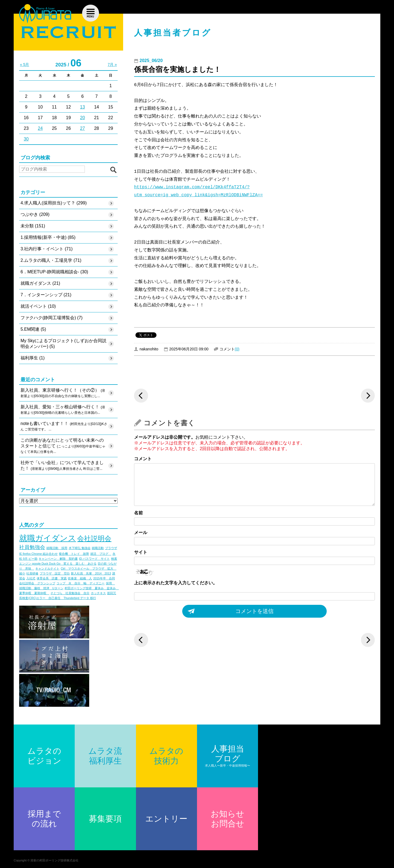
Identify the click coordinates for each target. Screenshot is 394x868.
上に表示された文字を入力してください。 (176, 583)
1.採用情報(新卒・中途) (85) (48, 237)
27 (83, 128)
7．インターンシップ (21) (46, 295)
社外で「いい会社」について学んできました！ (62, 466)
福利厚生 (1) (33, 358)
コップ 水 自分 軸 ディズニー (80, 583)
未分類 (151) (33, 226)
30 (26, 139)
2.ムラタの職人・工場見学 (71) (51, 260)
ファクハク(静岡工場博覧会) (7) (52, 318)
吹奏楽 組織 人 (80, 578)
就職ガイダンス (48, 538)
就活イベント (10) (38, 306)
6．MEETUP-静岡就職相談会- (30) (54, 272)
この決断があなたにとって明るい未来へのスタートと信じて (63, 446)
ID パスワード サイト (95, 559)
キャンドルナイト (47, 568)
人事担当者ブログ (173, 33)
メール (141, 533)
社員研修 (32, 573)
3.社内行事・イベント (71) (47, 249)
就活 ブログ (101, 554)
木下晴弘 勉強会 (80, 548)
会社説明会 (94, 539)
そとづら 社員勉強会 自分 (70, 593)
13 (83, 107)
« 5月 (24, 64)
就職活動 (98, 548)
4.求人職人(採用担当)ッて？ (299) (54, 203)
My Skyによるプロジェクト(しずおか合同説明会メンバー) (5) (63, 344)
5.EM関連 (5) (33, 329)
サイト (141, 552)
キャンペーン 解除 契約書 (58, 559)
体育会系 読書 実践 (52, 578)
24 (40, 128)
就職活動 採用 (57, 548)
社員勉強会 (32, 547)
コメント (143, 459)
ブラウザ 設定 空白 (55, 573)
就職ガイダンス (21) (40, 283)
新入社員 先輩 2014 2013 (91, 573)
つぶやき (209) (35, 214)
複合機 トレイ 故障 (74, 554)
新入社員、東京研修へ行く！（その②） (63, 393)
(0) (237, 349)
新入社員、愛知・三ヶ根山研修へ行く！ (63, 410)
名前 (138, 513)
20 (83, 118)
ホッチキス (98, 593)
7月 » (112, 64)
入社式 (31, 578)
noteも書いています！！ (64, 427)
